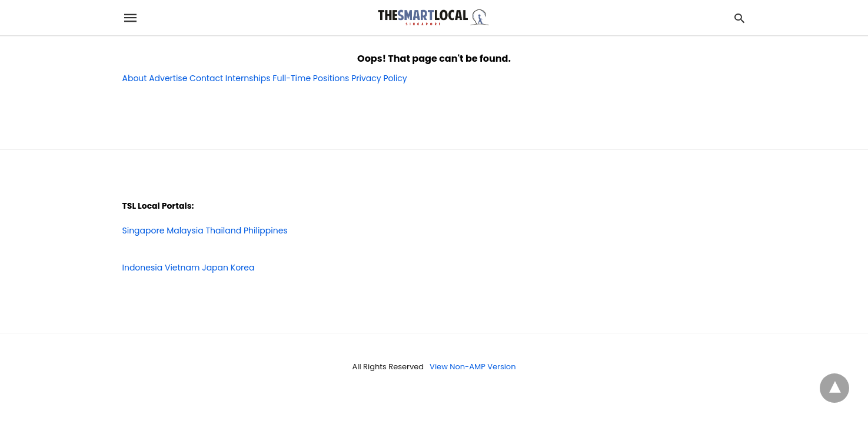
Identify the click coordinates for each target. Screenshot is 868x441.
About (135, 78)
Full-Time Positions (311, 78)
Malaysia (185, 230)
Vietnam (182, 268)
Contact (206, 78)
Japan (215, 268)
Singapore (144, 230)
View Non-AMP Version (473, 367)
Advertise (168, 78)
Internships (248, 78)
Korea (243, 268)
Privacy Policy (379, 78)
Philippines (266, 230)
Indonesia (143, 268)
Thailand (223, 230)
